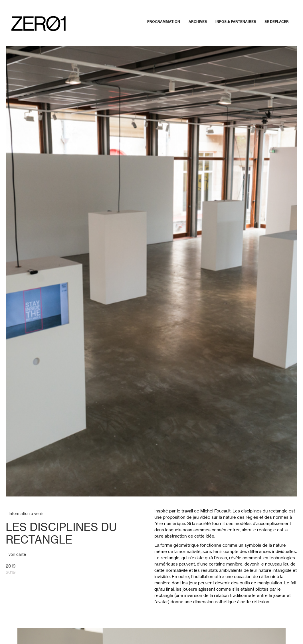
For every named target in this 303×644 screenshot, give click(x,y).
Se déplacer (277, 22)
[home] (39, 24)
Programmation (164, 22)
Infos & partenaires (236, 22)
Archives (198, 22)
